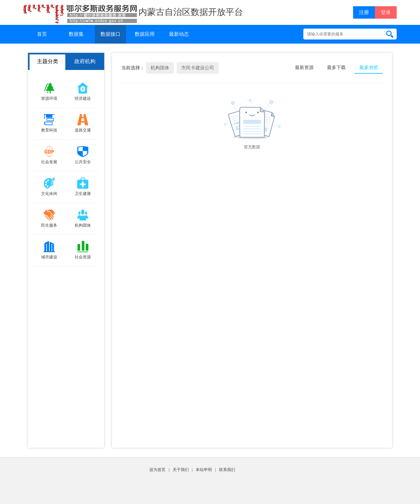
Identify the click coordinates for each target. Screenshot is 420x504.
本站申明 (204, 470)
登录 (386, 12)
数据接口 (110, 34)
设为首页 (157, 470)
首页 (42, 34)
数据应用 (145, 34)
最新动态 (179, 34)
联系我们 (227, 470)
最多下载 (336, 67)
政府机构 (85, 61)
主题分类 (48, 61)
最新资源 (304, 67)
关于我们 (181, 470)
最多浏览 (369, 67)
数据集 (76, 34)
